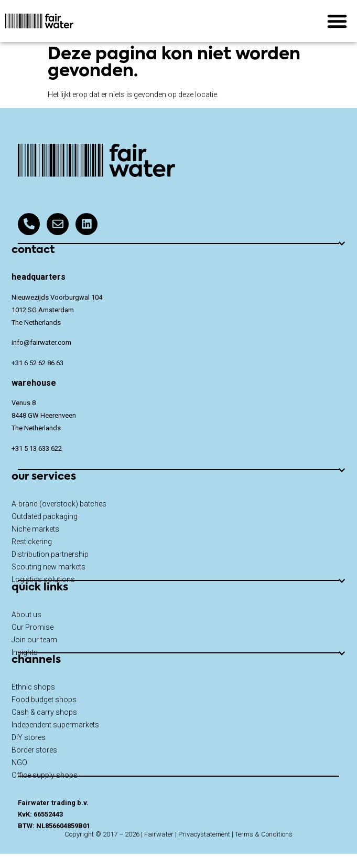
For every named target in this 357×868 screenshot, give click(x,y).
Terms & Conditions (264, 834)
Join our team (34, 640)
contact (33, 250)
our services (44, 477)
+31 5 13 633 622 (37, 448)
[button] (337, 21)
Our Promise (33, 627)
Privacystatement (204, 834)
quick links (40, 588)
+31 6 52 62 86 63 (37, 363)
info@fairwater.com (41, 342)
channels (36, 660)
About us (26, 615)
